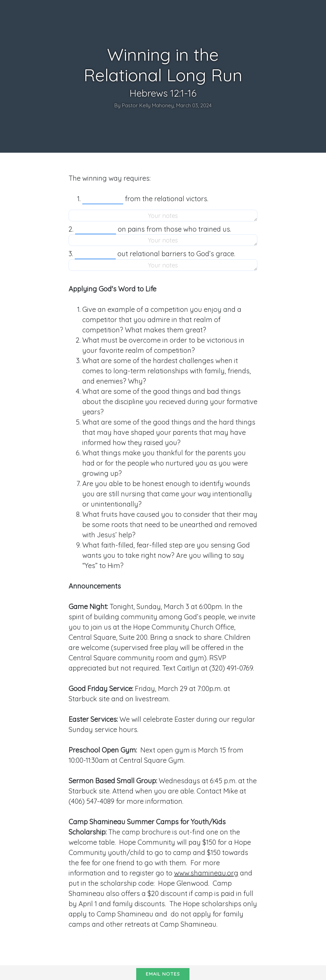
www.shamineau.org (206, 873)
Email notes (163, 974)
